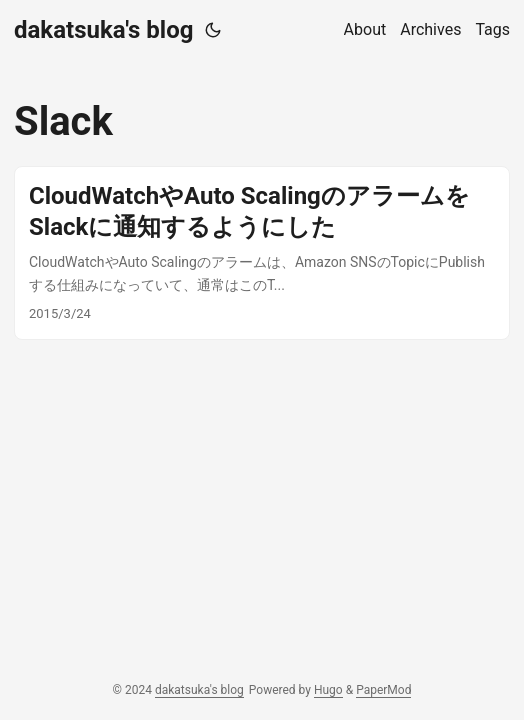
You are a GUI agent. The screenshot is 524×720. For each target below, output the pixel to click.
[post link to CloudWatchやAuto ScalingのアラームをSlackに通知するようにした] (262, 253)
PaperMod (383, 690)
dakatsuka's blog (103, 30)
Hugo (328, 690)
